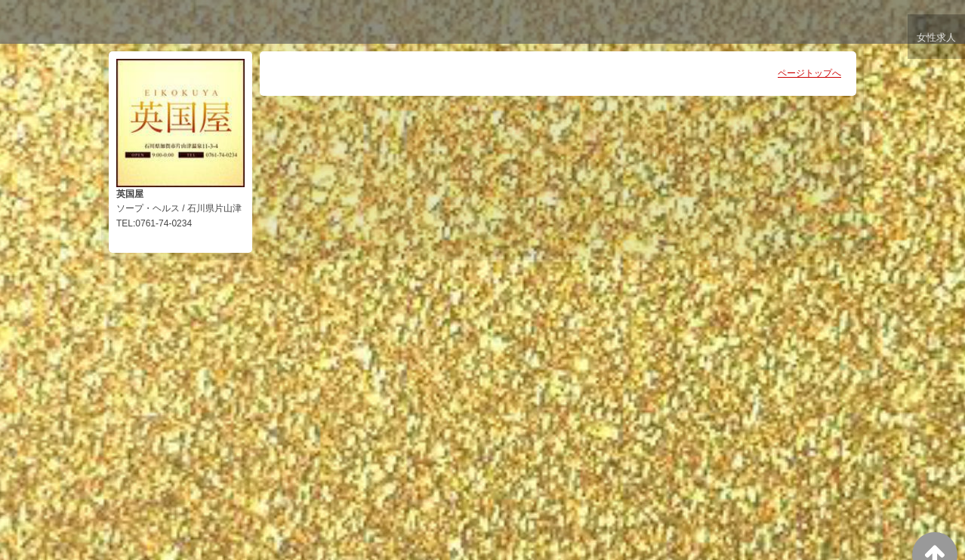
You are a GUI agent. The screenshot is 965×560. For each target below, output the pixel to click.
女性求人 (936, 40)
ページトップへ (809, 73)
